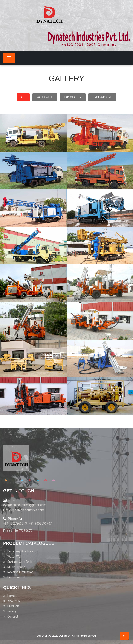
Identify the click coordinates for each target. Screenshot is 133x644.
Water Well (15, 557)
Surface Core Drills (20, 562)
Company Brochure (20, 551)
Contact (13, 616)
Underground (16, 577)
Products (13, 606)
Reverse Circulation (20, 572)
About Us (14, 601)
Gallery (12, 611)
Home (11, 596)
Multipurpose (16, 567)
